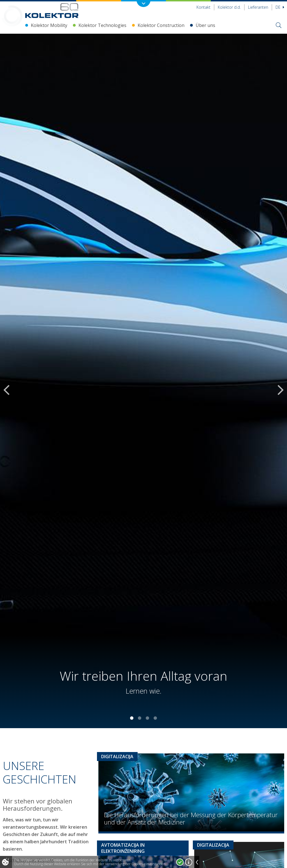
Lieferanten (258, 7)
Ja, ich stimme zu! (180, 862)
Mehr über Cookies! (189, 862)
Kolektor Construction (161, 25)
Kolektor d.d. (229, 7)
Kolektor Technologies (102, 25)
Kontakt (203, 7)
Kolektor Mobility (49, 25)
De (280, 7)
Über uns (205, 25)
